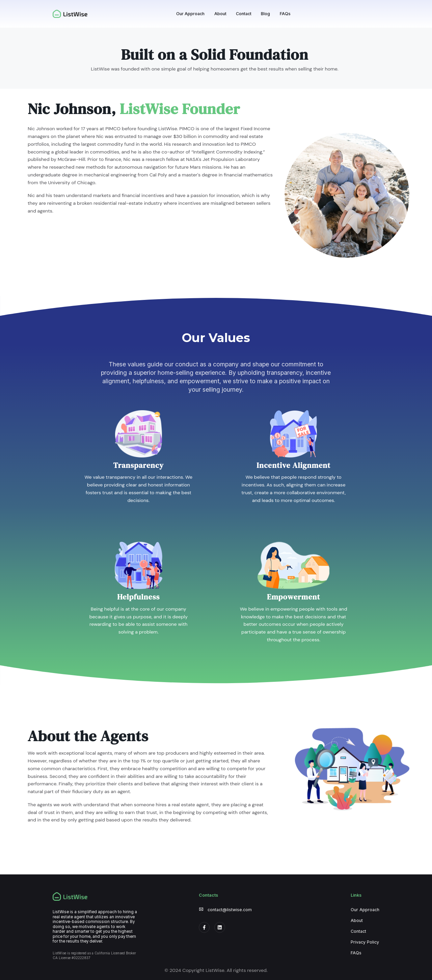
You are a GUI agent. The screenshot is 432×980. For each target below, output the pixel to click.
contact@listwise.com (230, 910)
